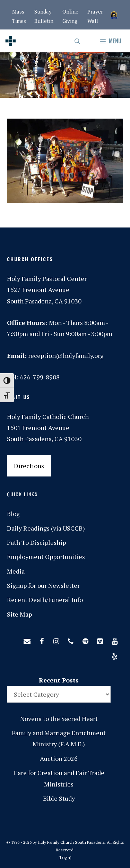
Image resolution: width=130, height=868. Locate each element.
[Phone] (71, 640)
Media (16, 571)
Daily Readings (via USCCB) (46, 528)
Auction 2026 (59, 758)
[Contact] (27, 640)
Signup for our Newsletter (43, 585)
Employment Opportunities (46, 557)
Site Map (19, 614)
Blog (13, 514)
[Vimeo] (100, 640)
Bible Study (59, 798)
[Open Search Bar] (78, 41)
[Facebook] (42, 640)
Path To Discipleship (36, 542)
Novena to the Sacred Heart (59, 719)
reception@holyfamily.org (66, 355)
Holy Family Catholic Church (48, 416)
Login (65, 857)
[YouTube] (114, 640)
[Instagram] (56, 640)
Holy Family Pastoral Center (47, 278)
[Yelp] (114, 655)
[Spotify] (85, 640)
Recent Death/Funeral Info (45, 600)
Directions (29, 466)
